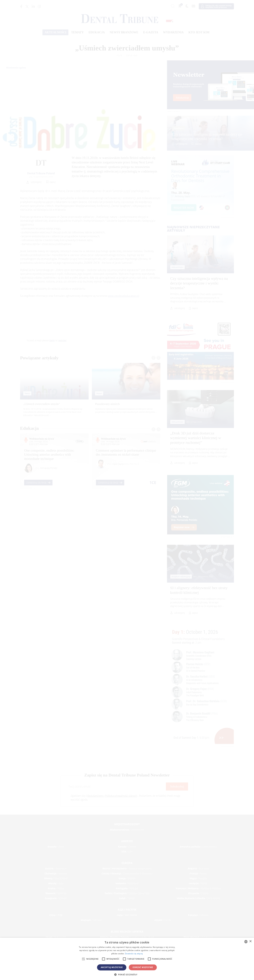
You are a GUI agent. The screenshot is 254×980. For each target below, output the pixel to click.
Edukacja (97, 32)
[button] (127, 974)
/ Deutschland (56, 878)
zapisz (198, 144)
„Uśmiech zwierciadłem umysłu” (42, 404)
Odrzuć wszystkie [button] (143, 967)
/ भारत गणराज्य (127, 915)
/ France (198, 873)
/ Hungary (198, 878)
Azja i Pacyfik (127, 910)
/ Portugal (127, 888)
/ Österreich (56, 868)
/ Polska (56, 888)
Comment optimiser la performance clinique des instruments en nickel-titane (126, 452)
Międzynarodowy (127, 824)
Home (119, 55)
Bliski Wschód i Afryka (127, 932)
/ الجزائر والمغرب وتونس (127, 937)
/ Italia (56, 883)
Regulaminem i (96, 796)
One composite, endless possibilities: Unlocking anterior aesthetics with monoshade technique (49, 454)
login (52, 340)
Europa (127, 863)
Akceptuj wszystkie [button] (112, 967)
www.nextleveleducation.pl (124, 296)
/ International (127, 830)
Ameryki (127, 841)
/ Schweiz (56, 898)
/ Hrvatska (56, 873)
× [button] (250, 941)
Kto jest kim (199, 32)
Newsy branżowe (124, 32)
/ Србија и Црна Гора (127, 893)
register (62, 340)
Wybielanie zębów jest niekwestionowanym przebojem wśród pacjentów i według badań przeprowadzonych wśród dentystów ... (126, 410)
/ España (198, 893)
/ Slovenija (56, 893)
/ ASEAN (163, 920)
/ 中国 (56, 915)
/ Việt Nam (91, 920)
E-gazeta (151, 32)
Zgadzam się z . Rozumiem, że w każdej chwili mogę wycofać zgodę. (125, 798)
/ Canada (127, 847)
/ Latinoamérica (198, 847)
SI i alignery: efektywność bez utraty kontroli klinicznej (199, 590)
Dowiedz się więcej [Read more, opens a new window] (134, 954)
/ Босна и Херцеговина (127, 868)
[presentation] (153, 358)
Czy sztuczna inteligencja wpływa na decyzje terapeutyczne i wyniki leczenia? (207, 136)
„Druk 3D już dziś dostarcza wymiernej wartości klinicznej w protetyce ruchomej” (196, 438)
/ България (198, 868)
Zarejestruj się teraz (38, 483)
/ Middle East (198, 937)
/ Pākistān (198, 915)
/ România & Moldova (198, 888)
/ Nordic (198, 883)
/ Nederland (127, 883)
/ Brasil (56, 847)
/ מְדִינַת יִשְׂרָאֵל (56, 937)
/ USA (127, 851)
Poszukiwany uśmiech (107, 404)
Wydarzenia (173, 32)
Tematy (77, 32)
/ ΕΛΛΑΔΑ (127, 878)
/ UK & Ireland (198, 898)
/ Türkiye (127, 898)
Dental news (132, 55)
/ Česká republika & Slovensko (127, 873)
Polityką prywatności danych (121, 796)
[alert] (127, 959)
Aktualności (55, 32)
